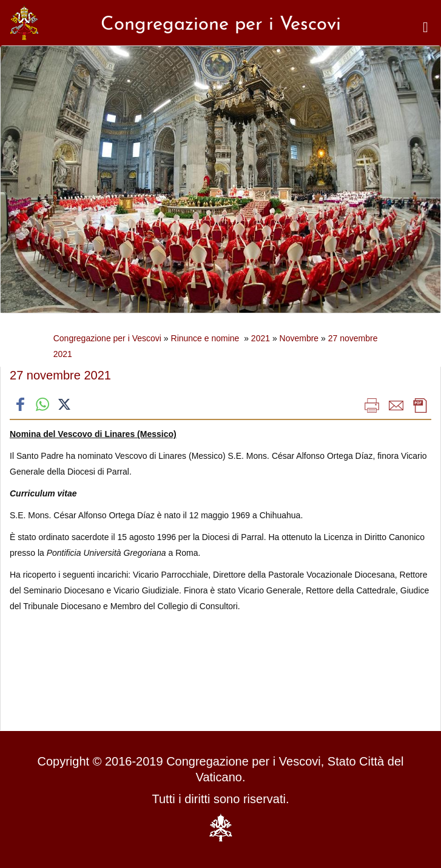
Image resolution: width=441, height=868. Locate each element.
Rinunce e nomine (207, 338)
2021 (261, 338)
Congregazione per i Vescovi (107, 338)
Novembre (299, 338)
